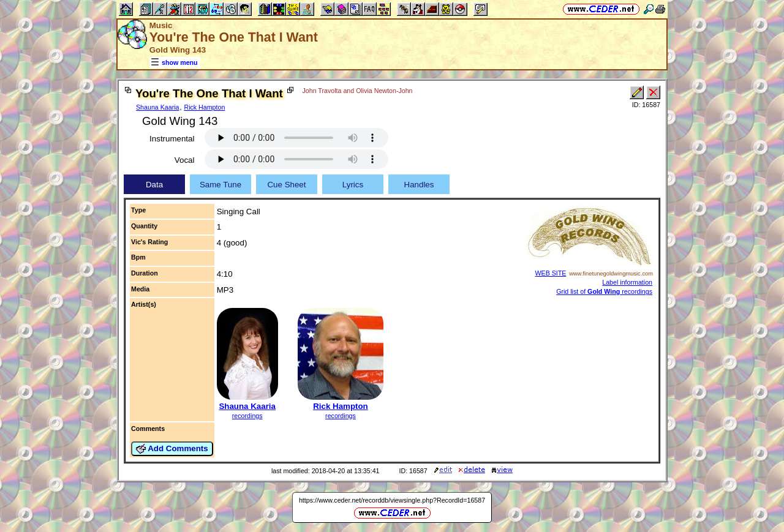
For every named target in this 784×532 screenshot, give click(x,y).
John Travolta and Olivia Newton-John (357, 91)
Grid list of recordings (604, 291)
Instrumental (172, 139)
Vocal (185, 160)
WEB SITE (551, 273)
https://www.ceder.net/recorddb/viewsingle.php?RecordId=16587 (392, 500)
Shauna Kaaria (158, 107)
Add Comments (172, 449)
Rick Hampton (204, 107)
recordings (247, 416)
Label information (627, 282)
